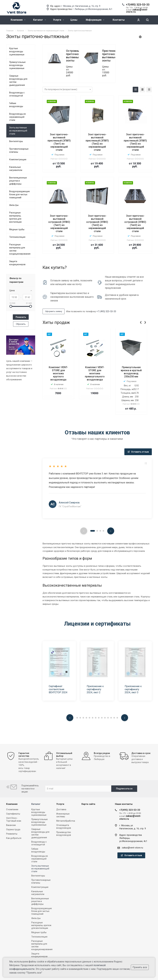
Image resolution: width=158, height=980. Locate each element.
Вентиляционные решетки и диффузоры (18, 181)
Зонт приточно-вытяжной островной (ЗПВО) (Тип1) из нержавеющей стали (59, 224)
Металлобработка (66, 821)
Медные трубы (17, 229)
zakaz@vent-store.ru (132, 848)
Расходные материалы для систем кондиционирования (20, 249)
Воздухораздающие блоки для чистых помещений (20, 194)
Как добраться (14, 838)
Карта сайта (88, 804)
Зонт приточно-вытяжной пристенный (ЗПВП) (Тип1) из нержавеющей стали (59, 142)
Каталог (40, 20)
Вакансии (11, 825)
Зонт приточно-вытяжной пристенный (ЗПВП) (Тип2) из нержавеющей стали (97, 142)
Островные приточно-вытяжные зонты (74, 56)
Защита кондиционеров (17, 263)
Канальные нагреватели (16, 169)
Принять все (140, 967)
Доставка (61, 809)
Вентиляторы (16, 141)
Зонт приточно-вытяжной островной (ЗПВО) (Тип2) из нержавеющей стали (97, 224)
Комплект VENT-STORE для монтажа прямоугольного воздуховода (95, 373)
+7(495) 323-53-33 (138, 5)
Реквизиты (12, 834)
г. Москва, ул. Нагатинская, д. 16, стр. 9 (81, 6)
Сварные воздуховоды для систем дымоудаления (18, 80)
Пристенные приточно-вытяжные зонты (110, 56)
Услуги (59, 20)
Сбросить (21, 324)
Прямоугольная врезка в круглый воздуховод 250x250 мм (131, 372)
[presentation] (141, 322)
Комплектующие (18, 159)
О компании (12, 809)
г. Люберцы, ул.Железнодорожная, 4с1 (93, 9)
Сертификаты (13, 814)
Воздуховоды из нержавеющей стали (18, 117)
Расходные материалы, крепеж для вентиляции (15, 217)
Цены (74, 20)
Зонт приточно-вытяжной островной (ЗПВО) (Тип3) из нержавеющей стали (135, 224)
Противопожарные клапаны (19, 150)
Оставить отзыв (138, 452)
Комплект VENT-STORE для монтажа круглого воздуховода (58, 373)
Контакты (119, 20)
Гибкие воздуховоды (16, 105)
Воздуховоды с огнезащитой (17, 94)
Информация (95, 20)
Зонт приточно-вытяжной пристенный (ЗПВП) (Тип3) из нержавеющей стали (135, 142)
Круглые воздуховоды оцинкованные (17, 51)
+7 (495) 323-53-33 (106, 311)
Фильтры (14, 205)
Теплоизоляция (17, 237)
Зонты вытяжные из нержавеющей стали (18, 131)
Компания (18, 20)
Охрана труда (13, 829)
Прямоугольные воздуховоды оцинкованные (17, 65)
